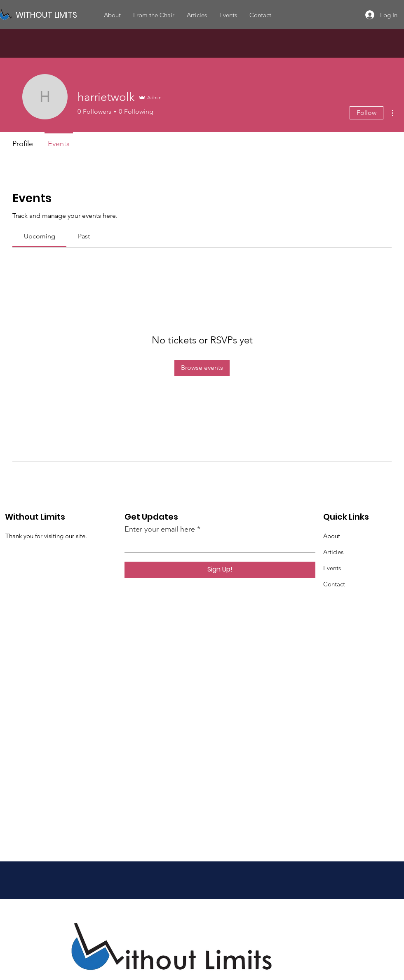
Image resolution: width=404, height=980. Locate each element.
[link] (40, 236)
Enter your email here (160, 529)
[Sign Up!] (220, 570)
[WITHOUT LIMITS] (56, 15)
